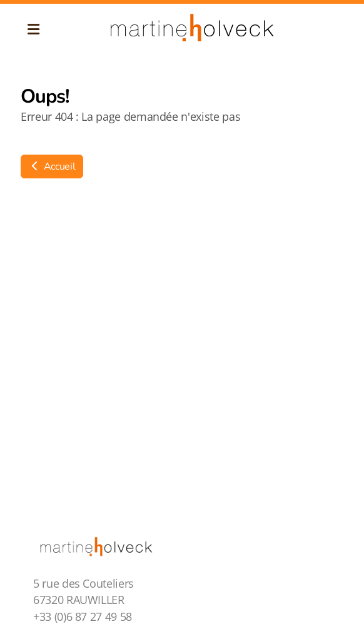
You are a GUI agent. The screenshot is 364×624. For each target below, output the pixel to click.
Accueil (52, 166)
